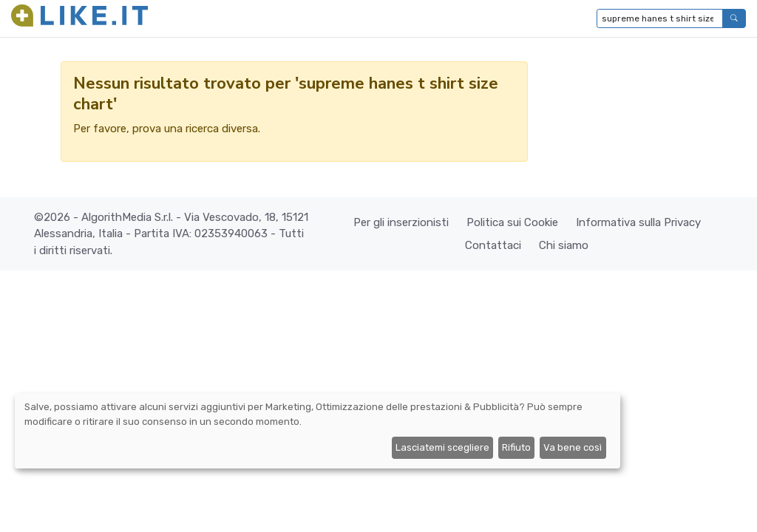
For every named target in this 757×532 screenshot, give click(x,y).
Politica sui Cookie (512, 222)
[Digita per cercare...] (660, 18)
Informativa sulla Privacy (638, 222)
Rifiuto (516, 447)
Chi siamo (564, 245)
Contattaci (493, 245)
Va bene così (573, 447)
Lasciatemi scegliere (442, 447)
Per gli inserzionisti (401, 222)
